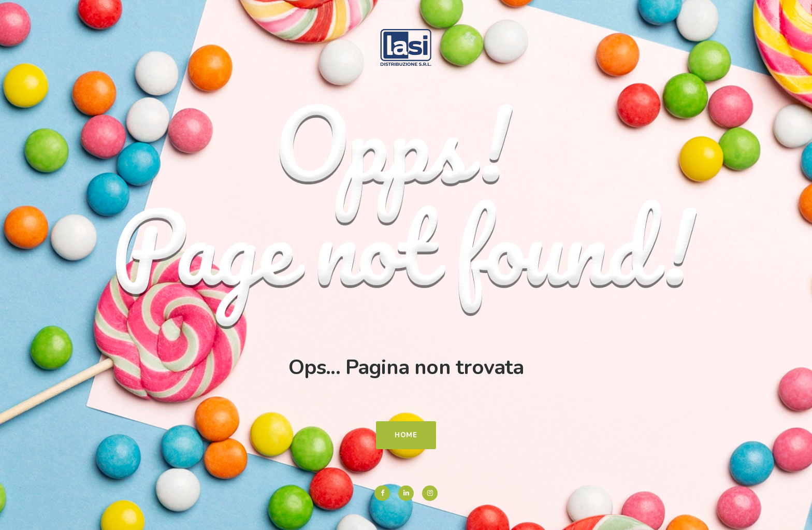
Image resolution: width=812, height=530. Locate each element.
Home (406, 435)
